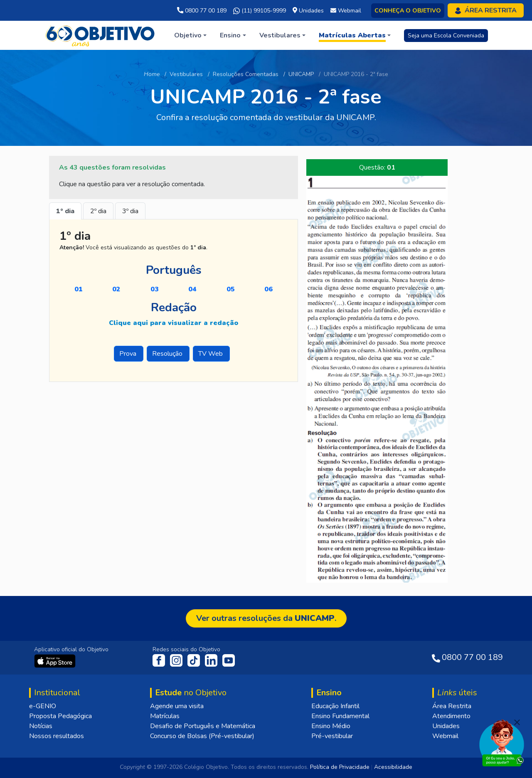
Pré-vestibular (332, 736)
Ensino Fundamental (340, 716)
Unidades (446, 726)
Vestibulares (186, 74)
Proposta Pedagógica (60, 716)
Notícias (41, 726)
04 (192, 289)
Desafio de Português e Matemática (203, 726)
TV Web (211, 354)
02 (116, 289)
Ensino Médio (331, 726)
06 (268, 289)
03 (155, 289)
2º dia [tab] (98, 211)
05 (231, 289)
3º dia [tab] (130, 211)
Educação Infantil (335, 706)
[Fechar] (517, 722)
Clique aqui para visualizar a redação (174, 323)
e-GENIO (43, 706)
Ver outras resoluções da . (266, 618)
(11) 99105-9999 (260, 11)
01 (79, 289)
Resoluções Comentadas (246, 74)
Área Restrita (452, 706)
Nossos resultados (57, 736)
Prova (129, 354)
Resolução (168, 354)
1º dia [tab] (65, 211)
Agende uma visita (177, 706)
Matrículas (165, 716)
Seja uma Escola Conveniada (446, 36)
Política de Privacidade (340, 767)
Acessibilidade (393, 767)
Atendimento (451, 716)
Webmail (445, 736)
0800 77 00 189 (202, 11)
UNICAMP (301, 74)
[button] (190, 35)
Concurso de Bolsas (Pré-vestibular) (202, 736)
